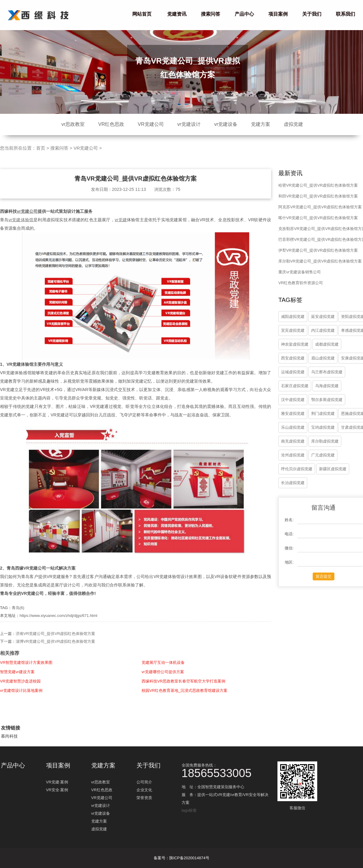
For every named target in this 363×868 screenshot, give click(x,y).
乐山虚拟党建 (293, 437)
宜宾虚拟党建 (293, 340)
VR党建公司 (151, 124)
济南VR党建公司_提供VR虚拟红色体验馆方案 (55, 643)
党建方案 (261, 124)
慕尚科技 (9, 736)
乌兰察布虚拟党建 (327, 382)
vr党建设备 (226, 124)
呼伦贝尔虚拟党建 (297, 479)
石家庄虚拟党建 (295, 395)
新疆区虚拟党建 (333, 479)
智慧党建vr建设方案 (17, 681)
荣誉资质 (144, 798)
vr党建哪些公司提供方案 (163, 681)
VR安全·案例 (57, 790)
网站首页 (142, 14)
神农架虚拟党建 (295, 354)
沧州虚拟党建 (293, 465)
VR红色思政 (111, 124)
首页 (41, 148)
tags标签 (189, 810)
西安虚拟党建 (293, 368)
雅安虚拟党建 (293, 423)
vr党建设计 (189, 124)
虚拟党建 (293, 124)
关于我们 (312, 14)
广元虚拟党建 (323, 465)
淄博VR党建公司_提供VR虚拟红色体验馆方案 (55, 651)
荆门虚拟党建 (323, 423)
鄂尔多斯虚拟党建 (327, 409)
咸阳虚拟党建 (293, 326)
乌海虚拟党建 (327, 395)
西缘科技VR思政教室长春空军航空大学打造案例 (183, 691)
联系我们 (346, 14)
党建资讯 (177, 14)
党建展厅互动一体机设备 (163, 672)
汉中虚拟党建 (293, 409)
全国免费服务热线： (227, 770)
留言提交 (324, 586)
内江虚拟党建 (323, 340)
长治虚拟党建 (293, 492)
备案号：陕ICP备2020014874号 (181, 858)
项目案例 (278, 14)
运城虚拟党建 (293, 382)
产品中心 (244, 14)
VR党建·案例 (57, 782)
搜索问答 (211, 14)
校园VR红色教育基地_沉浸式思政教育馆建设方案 (185, 700)
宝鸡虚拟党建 (323, 437)
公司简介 (144, 782)
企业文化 (144, 790)
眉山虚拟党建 (323, 368)
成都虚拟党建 (327, 354)
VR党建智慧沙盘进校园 (20, 691)
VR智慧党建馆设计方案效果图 (26, 672)
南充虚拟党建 (293, 451)
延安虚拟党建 (323, 326)
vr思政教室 (73, 124)
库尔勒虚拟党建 (325, 451)
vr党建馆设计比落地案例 (21, 700)
